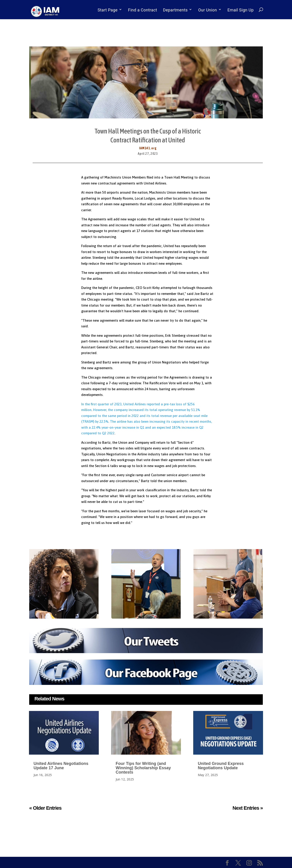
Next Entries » (248, 808)
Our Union (208, 10)
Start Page (108, 10)
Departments (175, 10)
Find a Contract (142, 10)
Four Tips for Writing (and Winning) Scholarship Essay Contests (143, 768)
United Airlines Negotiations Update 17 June (61, 766)
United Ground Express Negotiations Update (221, 766)
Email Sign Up (241, 10)
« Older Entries (45, 808)
